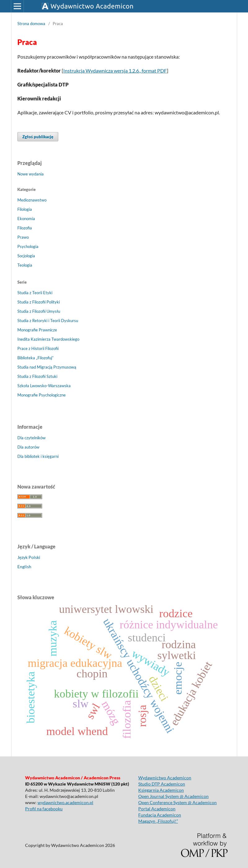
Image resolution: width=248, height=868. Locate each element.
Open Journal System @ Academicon (173, 796)
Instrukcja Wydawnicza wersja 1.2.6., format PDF (115, 71)
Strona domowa (31, 24)
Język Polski (29, 557)
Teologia (25, 265)
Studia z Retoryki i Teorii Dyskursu (48, 321)
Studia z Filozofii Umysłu (39, 311)
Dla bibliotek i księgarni (38, 456)
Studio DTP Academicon (162, 784)
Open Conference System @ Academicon (177, 802)
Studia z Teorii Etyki (35, 293)
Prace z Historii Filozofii (38, 348)
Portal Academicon (157, 809)
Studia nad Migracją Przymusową (47, 367)
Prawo (23, 237)
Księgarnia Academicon (161, 790)
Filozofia (25, 228)
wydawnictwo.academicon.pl (65, 802)
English (24, 567)
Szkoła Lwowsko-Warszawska (44, 386)
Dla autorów (28, 447)
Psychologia (28, 246)
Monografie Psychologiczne (42, 395)
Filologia (25, 209)
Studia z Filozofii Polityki (39, 302)
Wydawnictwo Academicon (165, 778)
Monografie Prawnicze (37, 330)
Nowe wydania (31, 174)
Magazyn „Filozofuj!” (158, 821)
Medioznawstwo (32, 200)
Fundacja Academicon (160, 815)
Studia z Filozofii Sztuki (37, 376)
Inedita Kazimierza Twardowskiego (48, 339)
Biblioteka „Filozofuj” (35, 358)
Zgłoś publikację (38, 137)
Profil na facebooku (44, 809)
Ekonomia (26, 219)
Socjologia (26, 256)
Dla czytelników (31, 438)
